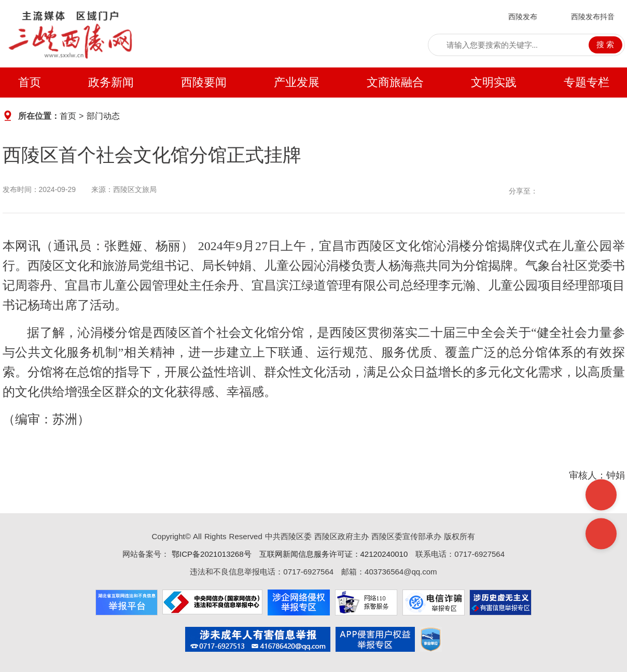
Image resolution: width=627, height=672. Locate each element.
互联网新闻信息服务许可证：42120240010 (334, 554)
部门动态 (103, 116)
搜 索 (605, 45)
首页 (30, 82)
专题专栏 (587, 82)
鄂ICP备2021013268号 (210, 554)
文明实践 (494, 82)
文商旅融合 (395, 82)
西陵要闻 (204, 82)
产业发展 (297, 82)
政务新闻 (111, 82)
